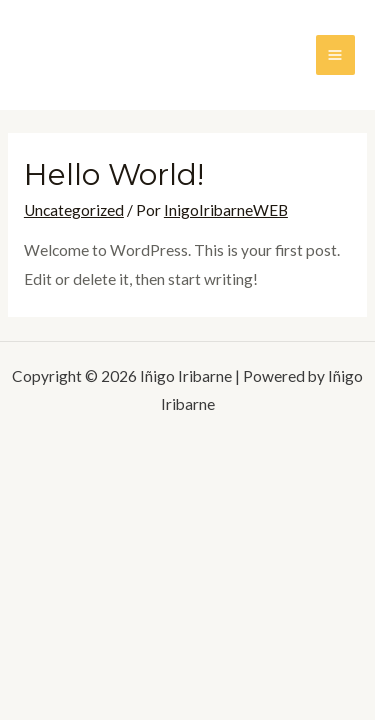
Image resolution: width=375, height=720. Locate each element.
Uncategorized (74, 210)
